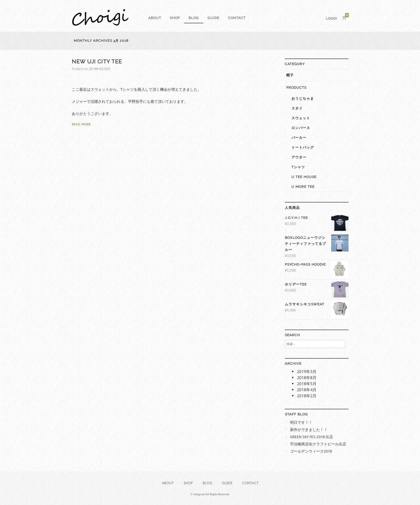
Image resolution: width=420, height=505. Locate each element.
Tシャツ (298, 167)
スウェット (301, 118)
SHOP (175, 18)
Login (331, 19)
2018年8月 (307, 378)
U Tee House (304, 177)
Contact (237, 18)
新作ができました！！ (309, 430)
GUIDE (213, 18)
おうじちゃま (303, 99)
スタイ (297, 108)
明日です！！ (301, 422)
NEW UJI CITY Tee (97, 62)
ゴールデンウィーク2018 (311, 451)
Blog (194, 18)
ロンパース (301, 128)
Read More (81, 124)
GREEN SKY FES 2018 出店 (311, 437)
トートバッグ (303, 147)
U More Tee (303, 187)
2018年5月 (307, 384)
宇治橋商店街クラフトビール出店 (318, 444)
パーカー (299, 138)
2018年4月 (307, 390)
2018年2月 (307, 396)
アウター (299, 157)
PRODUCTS (296, 88)
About (155, 18)
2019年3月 (307, 371)
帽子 (290, 75)
